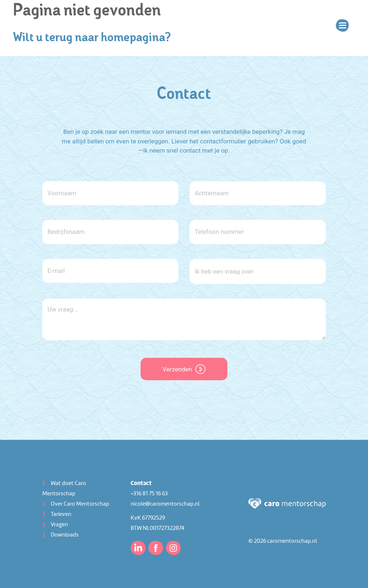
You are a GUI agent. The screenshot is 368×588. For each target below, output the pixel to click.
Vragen (59, 525)
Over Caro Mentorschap (80, 504)
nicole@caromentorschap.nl (165, 504)
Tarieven (61, 514)
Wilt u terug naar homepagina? (92, 38)
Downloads (65, 535)
